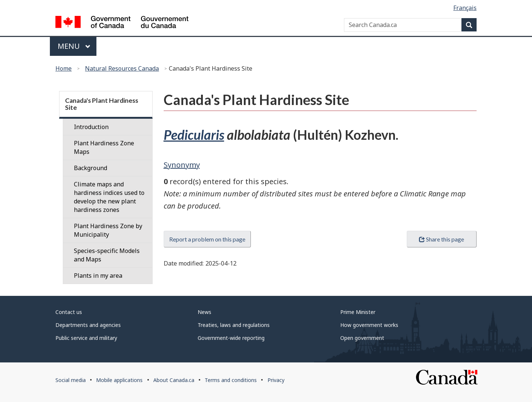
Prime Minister (358, 312)
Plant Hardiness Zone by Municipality (108, 230)
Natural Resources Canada (122, 68)
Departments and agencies (88, 325)
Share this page (441, 239)
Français (465, 8)
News (204, 312)
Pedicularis (194, 135)
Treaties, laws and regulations (234, 325)
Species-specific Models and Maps (107, 255)
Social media (71, 380)
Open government (362, 338)
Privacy (276, 380)
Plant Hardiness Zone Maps (104, 147)
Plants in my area (98, 276)
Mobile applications (119, 380)
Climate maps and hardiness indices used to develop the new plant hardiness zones (109, 197)
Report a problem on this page (207, 239)
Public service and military (86, 338)
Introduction (91, 127)
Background (91, 168)
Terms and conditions (231, 380)
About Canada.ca (174, 380)
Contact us (69, 312)
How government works (369, 325)
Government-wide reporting (231, 338)
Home (64, 68)
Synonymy (182, 165)
